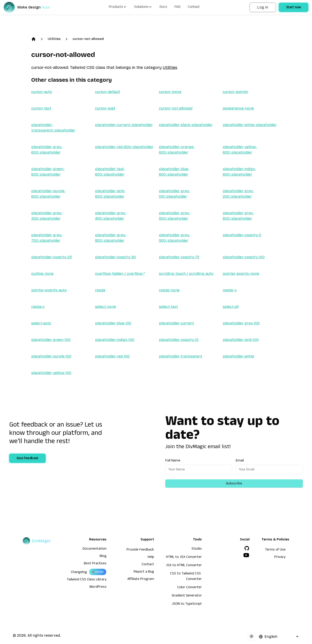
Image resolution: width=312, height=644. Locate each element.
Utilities (54, 39)
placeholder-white (238, 356)
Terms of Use (275, 550)
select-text (168, 307)
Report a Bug (144, 572)
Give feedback (27, 459)
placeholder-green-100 (51, 340)
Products (118, 7)
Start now (294, 8)
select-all (231, 307)
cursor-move (170, 92)
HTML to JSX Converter (184, 557)
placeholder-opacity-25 (52, 257)
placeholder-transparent (181, 356)
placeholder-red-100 (112, 356)
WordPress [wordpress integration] (98, 587)
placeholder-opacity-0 (242, 235)
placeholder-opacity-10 (179, 340)
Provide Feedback (140, 550)
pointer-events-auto (49, 290)
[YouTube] (246, 555)
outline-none (42, 274)
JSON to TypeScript (187, 604)
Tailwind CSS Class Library (87, 580)
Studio (197, 549)
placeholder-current (176, 323)
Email (240, 460)
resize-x (38, 307)
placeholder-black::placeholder (186, 125)
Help (151, 557)
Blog (103, 557)
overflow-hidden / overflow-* (120, 274)
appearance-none (238, 108)
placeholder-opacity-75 (179, 257)
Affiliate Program (141, 579)
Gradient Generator (187, 596)
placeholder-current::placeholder (124, 125)
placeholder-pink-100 (241, 340)
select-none (105, 307)
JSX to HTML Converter (184, 566)
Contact (194, 7)
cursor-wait (105, 108)
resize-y (230, 290)
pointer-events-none (241, 274)
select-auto (41, 323)
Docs (163, 7)
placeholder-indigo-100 (115, 340)
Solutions (143, 7)
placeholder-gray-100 (241, 323)
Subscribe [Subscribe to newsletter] (234, 483)
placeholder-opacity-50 (115, 257)
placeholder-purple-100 (51, 356)
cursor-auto (42, 92)
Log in (263, 7)
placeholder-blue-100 (113, 323)
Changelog (79, 573)
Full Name (173, 460)
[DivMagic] (31, 7)
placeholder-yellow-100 (51, 373)
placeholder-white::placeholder (250, 125)
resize (100, 290)
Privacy (280, 557)
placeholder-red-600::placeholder (124, 147)
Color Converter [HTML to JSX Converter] (190, 588)
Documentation (95, 549)
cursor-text (41, 108)
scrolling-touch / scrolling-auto (186, 274)
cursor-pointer (236, 92)
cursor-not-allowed (88, 39)
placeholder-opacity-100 (244, 257)
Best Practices (95, 564)
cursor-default (108, 92)
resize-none (169, 290)
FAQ (177, 7)
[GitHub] (247, 548)
